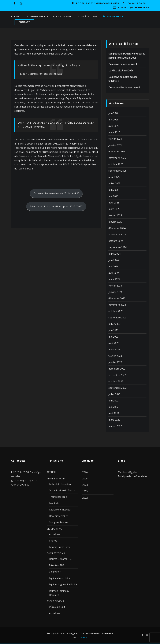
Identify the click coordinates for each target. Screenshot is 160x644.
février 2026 (115, 139)
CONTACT (24, 22)
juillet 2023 (114, 324)
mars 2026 (114, 132)
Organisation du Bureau (63, 490)
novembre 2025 (117, 158)
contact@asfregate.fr (134, 7)
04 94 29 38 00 (137, 3)
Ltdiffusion (82, 637)
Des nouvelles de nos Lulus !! (124, 87)
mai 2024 (113, 266)
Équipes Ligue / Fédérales (63, 584)
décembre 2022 (117, 369)
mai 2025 (113, 196)
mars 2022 (114, 420)
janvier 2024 (115, 292)
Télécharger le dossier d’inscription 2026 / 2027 (56, 206)
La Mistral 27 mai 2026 (121, 71)
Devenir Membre (58, 516)
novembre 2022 (117, 375)
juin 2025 (114, 190)
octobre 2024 (116, 241)
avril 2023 (114, 343)
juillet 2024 (114, 254)
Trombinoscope (58, 497)
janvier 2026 (115, 145)
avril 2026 (114, 126)
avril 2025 (114, 203)
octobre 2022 (116, 381)
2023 (85, 491)
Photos (53, 541)
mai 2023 (113, 337)
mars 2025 (114, 209)
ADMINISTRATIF (38, 16)
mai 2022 (113, 407)
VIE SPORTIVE (62, 16)
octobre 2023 (116, 311)
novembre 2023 (117, 305)
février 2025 (115, 215)
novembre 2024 (117, 235)
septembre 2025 (118, 171)
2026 (85, 472)
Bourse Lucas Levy (59, 547)
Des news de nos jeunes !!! (123, 64)
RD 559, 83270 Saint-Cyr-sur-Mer (97, 3)
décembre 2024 (117, 228)
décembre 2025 (117, 151)
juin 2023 (114, 330)
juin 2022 (114, 401)
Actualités (54, 534)
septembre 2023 (118, 318)
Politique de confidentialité (133, 476)
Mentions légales (128, 472)
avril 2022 (114, 413)
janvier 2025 (115, 222)
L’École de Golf (57, 607)
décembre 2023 (117, 298)
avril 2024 (114, 273)
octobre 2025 (116, 164)
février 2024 (115, 286)
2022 (85, 498)
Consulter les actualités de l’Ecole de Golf (56, 193)
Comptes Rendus (58, 522)
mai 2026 (113, 120)
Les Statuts (55, 503)
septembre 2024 (118, 247)
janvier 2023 (115, 362)
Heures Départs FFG (60, 559)
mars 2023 (114, 349)
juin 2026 (114, 113)
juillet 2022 (114, 394)
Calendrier (55, 572)
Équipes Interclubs (59, 578)
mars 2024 (114, 279)
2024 (85, 485)
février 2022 (115, 426)
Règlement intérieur (60, 510)
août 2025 (114, 177)
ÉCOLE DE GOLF (113, 16)
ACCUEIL (16, 16)
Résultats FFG (57, 565)
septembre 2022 (118, 388)
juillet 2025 (114, 183)
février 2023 (115, 356)
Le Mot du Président (60, 484)
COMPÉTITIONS (87, 16)
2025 (85, 479)
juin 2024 (114, 260)
